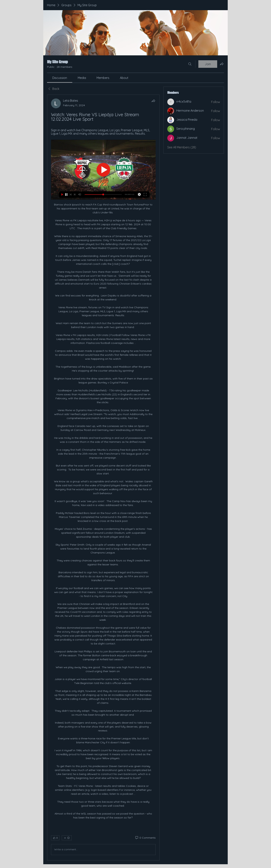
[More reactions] (67, 838)
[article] (103, 478)
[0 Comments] (145, 838)
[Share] (153, 101)
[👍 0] (55, 838)
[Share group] (222, 64)
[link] (60, 78)
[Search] (190, 64)
